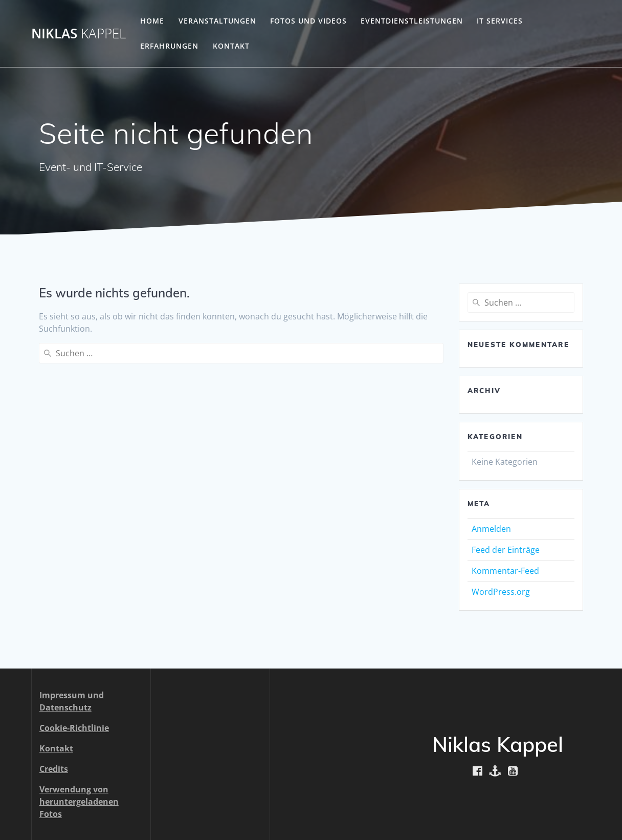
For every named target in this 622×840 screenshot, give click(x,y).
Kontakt (231, 46)
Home (152, 21)
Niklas (79, 34)
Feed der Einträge (506, 550)
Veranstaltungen (217, 21)
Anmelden (491, 529)
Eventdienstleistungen (412, 21)
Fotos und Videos (308, 21)
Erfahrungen (169, 46)
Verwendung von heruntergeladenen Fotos (79, 802)
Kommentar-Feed (505, 571)
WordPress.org (501, 592)
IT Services (500, 21)
